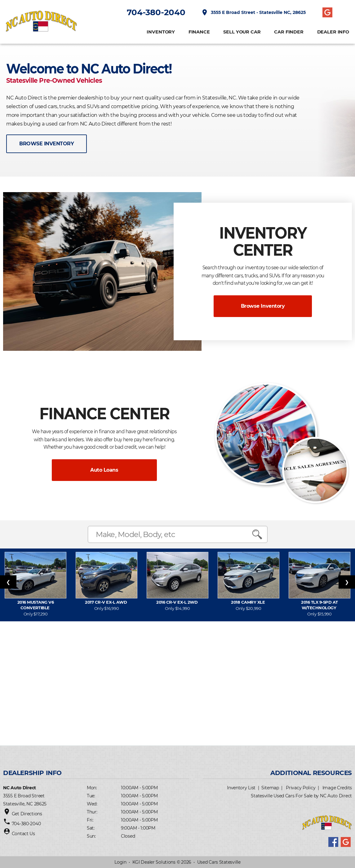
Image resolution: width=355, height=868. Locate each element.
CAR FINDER (288, 32)
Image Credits (337, 788)
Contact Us (23, 834)
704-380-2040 (156, 13)
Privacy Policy (301, 788)
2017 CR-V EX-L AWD (106, 602)
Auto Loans (104, 470)
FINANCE (199, 32)
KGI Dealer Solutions (154, 862)
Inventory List (241, 788)
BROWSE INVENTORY (47, 144)
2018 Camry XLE (248, 602)
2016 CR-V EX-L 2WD (177, 602)
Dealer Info (333, 32)
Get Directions (27, 814)
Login (120, 862)
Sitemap (270, 788)
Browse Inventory (263, 306)
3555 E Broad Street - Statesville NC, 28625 (253, 13)
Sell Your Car (242, 32)
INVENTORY (160, 32)
